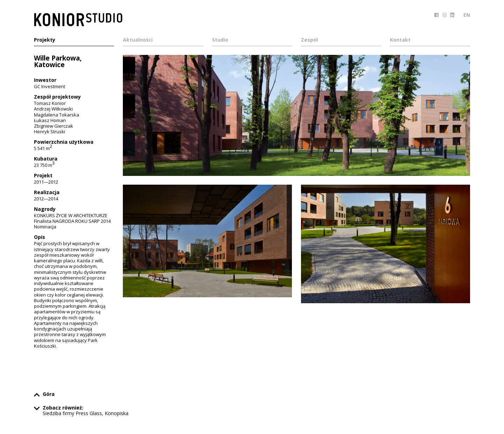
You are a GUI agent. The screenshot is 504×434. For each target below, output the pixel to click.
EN (467, 15)
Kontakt (400, 40)
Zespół (309, 40)
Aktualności (138, 40)
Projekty (45, 40)
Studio (220, 40)
